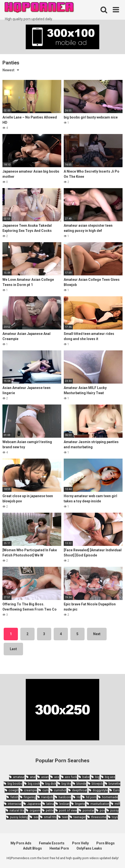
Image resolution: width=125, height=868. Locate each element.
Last (13, 649)
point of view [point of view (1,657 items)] (68, 810)
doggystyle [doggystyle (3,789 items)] (100, 790)
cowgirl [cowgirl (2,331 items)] (14, 790)
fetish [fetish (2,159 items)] (14, 797)
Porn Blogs (106, 843)
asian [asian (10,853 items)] (45, 777)
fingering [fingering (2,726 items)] (30, 797)
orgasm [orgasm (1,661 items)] (35, 810)
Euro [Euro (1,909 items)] (116, 790)
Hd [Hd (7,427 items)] (79, 797)
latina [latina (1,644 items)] (50, 804)
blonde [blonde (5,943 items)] (81, 784)
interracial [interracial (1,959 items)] (15, 804)
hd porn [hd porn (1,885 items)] (91, 797)
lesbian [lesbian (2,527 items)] (64, 804)
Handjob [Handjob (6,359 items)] (47, 797)
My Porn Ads (21, 843)
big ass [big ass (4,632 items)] (110, 777)
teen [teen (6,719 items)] (65, 817)
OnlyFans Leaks (89, 848)
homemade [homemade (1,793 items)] (110, 797)
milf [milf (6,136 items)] (117, 804)
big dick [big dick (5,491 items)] (51, 784)
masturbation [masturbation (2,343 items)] (100, 804)
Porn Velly (80, 843)
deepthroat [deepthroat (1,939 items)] (80, 790)
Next (97, 634)
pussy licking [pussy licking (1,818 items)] (19, 817)
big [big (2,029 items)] (97, 777)
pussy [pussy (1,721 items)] (114, 810)
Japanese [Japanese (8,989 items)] (34, 804)
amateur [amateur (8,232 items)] (19, 777)
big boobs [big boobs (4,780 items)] (15, 784)
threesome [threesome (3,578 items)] (99, 817)
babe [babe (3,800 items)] (86, 777)
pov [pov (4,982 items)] (102, 810)
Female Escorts (52, 843)
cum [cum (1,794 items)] (45, 790)
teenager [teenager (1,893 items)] (80, 817)
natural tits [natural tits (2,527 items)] (17, 810)
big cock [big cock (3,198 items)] (34, 784)
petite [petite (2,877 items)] (50, 810)
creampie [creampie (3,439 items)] (31, 790)
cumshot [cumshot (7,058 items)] (60, 790)
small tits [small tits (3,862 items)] (50, 817)
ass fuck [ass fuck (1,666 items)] (71, 777)
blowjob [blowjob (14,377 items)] (97, 784)
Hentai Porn (59, 848)
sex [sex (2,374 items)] (36, 817)
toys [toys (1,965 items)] (115, 817)
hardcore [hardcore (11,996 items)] (65, 797)
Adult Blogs (32, 848)
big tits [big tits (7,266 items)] (66, 784)
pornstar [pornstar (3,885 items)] (88, 810)
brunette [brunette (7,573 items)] (114, 784)
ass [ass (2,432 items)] (57, 777)
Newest (8, 70)
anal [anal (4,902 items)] (33, 777)
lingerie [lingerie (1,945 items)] (80, 804)
